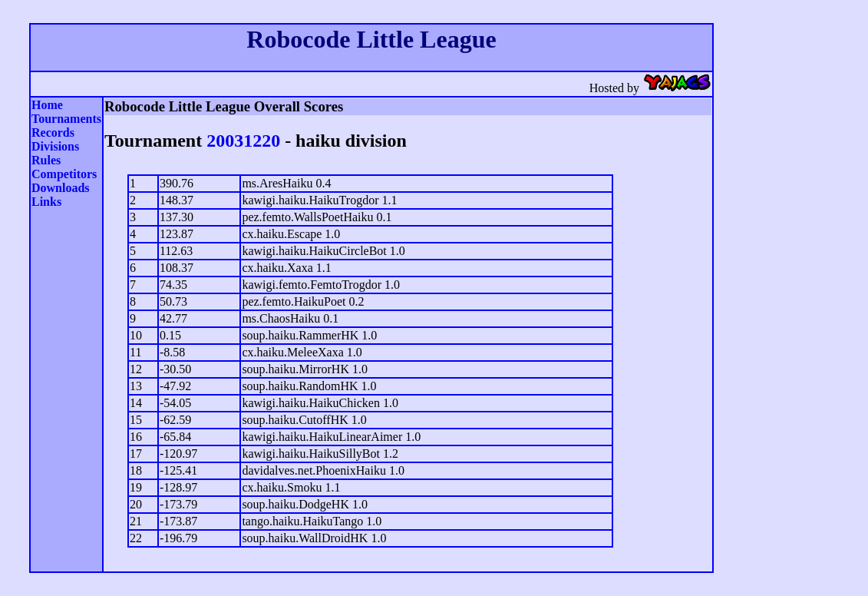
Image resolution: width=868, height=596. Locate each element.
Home (47, 105)
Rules (46, 160)
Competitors (64, 174)
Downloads (61, 188)
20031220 (243, 141)
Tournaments (66, 119)
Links (46, 202)
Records (53, 132)
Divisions (55, 146)
